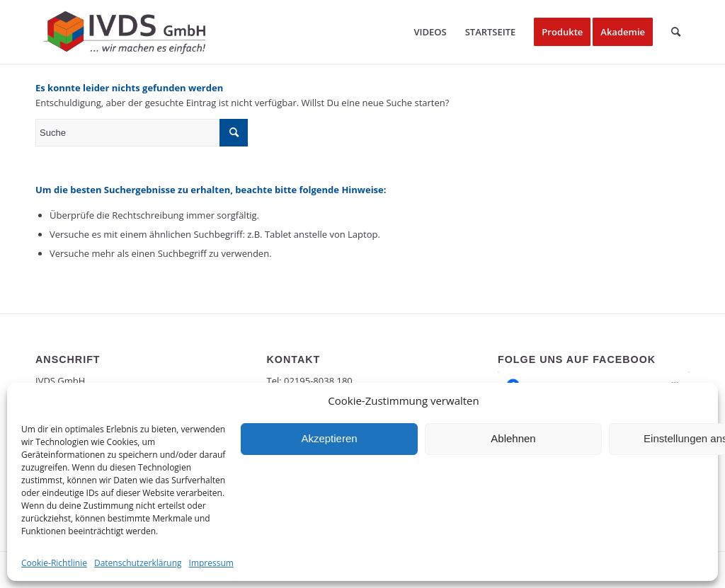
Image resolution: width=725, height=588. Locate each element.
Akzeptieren (329, 438)
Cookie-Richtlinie (54, 563)
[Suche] (676, 32)
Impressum (211, 563)
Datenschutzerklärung (138, 563)
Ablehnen (513, 438)
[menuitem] (430, 32)
